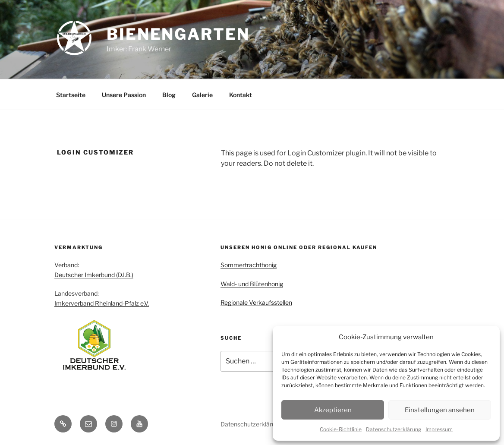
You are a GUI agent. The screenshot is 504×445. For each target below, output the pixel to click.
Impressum (439, 429)
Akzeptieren (333, 410)
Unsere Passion (124, 95)
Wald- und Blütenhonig (252, 284)
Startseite (71, 95)
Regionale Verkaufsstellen (256, 302)
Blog (169, 95)
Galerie (202, 95)
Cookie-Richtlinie (341, 429)
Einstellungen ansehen (440, 410)
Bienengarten (178, 34)
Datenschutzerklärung (394, 429)
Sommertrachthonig (249, 265)
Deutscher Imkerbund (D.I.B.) (94, 275)
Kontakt (241, 95)
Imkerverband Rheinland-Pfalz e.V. (102, 303)
